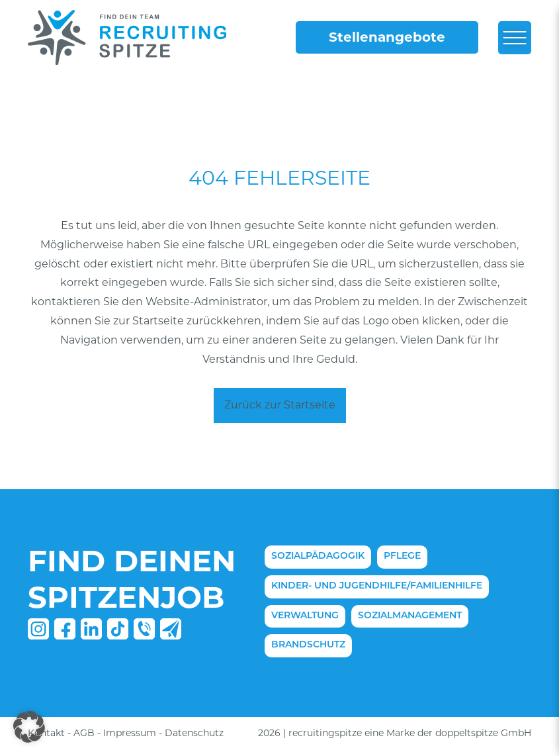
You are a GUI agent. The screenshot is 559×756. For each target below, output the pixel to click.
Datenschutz (194, 733)
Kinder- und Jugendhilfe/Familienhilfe (377, 586)
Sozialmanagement (410, 616)
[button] (29, 727)
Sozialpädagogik (318, 556)
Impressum (130, 733)
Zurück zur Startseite (280, 405)
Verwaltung (305, 616)
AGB (84, 733)
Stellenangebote (387, 37)
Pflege (402, 556)
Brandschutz (308, 645)
